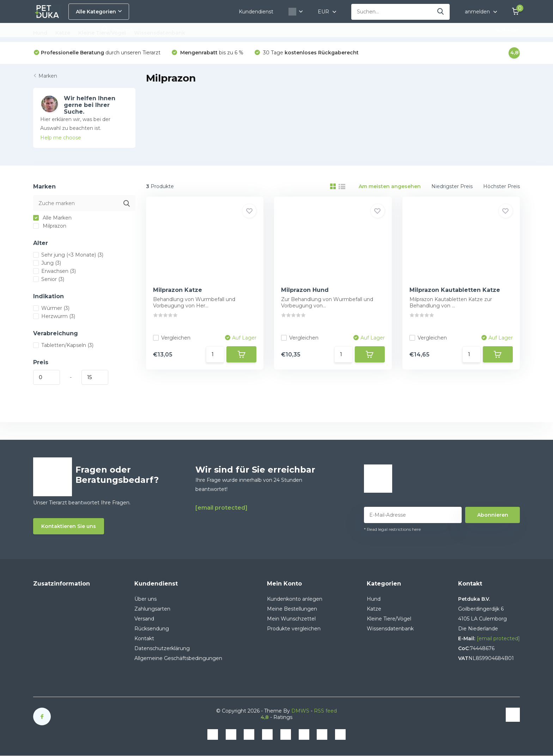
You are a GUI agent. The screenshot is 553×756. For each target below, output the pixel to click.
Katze (63, 33)
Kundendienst (256, 12)
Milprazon (50, 226)
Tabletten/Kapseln (63, 345)
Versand (144, 619)
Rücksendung (152, 629)
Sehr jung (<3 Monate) (68, 255)
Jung (47, 263)
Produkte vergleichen (294, 629)
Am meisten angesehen (390, 186)
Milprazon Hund (305, 290)
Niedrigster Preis (452, 186)
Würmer (51, 308)
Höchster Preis (502, 186)
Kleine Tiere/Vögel (102, 33)
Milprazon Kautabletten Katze (455, 290)
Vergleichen (172, 338)
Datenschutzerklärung (162, 648)
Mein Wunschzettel (291, 619)
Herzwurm (54, 316)
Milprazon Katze (178, 290)
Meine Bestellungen (292, 609)
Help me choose (61, 138)
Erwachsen (54, 271)
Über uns (145, 599)
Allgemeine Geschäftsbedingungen (178, 658)
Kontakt (144, 638)
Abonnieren (493, 515)
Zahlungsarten (152, 609)
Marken (48, 76)
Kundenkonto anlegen (295, 599)
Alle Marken (52, 218)
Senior (49, 279)
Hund (40, 33)
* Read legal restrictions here (392, 529)
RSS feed (325, 711)
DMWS (300, 711)
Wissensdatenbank (160, 33)
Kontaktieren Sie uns (69, 526)
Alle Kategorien (99, 12)
